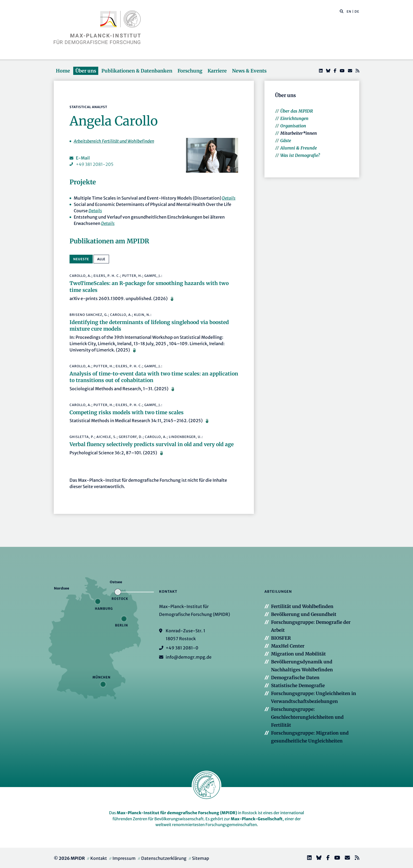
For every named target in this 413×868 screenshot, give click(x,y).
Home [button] (63, 71)
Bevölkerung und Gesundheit (304, 614)
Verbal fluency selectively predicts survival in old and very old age (152, 444)
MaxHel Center (288, 646)
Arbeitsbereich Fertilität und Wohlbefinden (114, 141)
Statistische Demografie (298, 686)
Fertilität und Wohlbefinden (302, 606)
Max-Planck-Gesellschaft (257, 819)
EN (349, 11)
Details (229, 198)
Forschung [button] (190, 71)
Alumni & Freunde (299, 148)
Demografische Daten (295, 678)
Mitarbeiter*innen (299, 133)
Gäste (286, 141)
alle (101, 259)
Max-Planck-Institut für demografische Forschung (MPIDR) (177, 813)
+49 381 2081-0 (182, 648)
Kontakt (99, 858)
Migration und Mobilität (298, 654)
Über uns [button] (86, 71)
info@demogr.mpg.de (189, 657)
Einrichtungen (294, 118)
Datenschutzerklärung (164, 858)
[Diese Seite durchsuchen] (339, 12)
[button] (342, 11)
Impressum (124, 858)
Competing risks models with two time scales (127, 412)
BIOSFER (281, 638)
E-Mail (83, 158)
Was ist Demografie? (300, 155)
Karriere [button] (217, 71)
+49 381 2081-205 (95, 164)
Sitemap (201, 858)
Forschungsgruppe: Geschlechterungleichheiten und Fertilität (307, 717)
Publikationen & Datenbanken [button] (137, 71)
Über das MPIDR (297, 111)
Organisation (293, 126)
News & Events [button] (249, 71)
